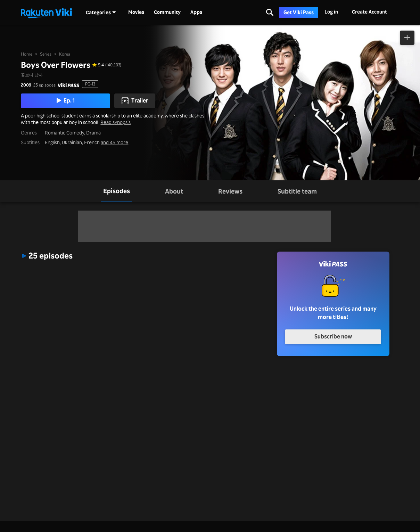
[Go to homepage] (46, 13)
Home (27, 54)
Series (46, 54)
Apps (196, 12)
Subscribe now (333, 336)
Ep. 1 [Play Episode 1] (66, 100)
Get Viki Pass (299, 12)
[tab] (117, 191)
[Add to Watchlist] (407, 38)
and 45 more (114, 142)
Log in (331, 12)
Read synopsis (116, 122)
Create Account (369, 12)
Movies (136, 12)
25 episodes (44, 85)
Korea (65, 54)
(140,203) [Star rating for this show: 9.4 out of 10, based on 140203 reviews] (113, 65)
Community (167, 12)
